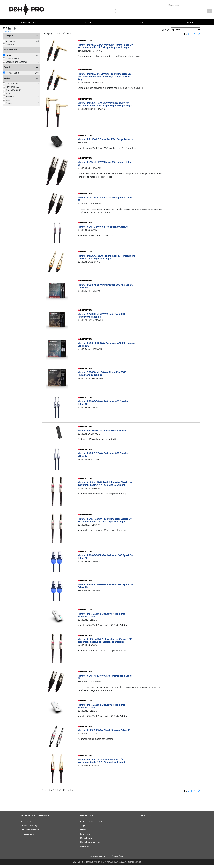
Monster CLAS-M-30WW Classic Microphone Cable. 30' (106, 201)
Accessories (85, 849)
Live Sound (85, 837)
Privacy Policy (118, 858)
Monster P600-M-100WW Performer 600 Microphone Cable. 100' (101, 347)
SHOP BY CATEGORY (30, 23)
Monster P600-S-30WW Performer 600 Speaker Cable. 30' (105, 405)
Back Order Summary (30, 832)
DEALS (140, 23)
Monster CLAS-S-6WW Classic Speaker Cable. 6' (104, 229)
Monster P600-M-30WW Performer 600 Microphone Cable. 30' (100, 289)
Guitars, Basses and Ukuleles (93, 824)
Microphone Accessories (91, 845)
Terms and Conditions (99, 858)
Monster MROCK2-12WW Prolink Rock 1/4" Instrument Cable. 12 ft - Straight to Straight (103, 763)
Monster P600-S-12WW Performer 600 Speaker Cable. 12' (105, 457)
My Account (26, 824)
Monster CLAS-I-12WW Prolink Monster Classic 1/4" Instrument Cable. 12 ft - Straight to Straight (106, 486)
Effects (83, 832)
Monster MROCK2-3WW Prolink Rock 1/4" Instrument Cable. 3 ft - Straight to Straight (102, 260)
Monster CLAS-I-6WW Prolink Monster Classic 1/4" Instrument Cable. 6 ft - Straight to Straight (106, 643)
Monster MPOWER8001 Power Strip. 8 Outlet (103, 433)
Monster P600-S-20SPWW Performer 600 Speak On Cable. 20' (105, 559)
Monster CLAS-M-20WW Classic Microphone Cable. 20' (106, 680)
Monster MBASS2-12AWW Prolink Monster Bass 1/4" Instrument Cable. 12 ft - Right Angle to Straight (105, 47)
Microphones (86, 841)
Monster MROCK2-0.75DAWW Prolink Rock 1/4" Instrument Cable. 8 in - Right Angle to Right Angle (106, 104)
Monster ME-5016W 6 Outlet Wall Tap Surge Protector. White (103, 618)
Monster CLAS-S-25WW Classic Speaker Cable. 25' (106, 733)
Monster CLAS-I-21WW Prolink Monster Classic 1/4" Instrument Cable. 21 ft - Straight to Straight (106, 523)
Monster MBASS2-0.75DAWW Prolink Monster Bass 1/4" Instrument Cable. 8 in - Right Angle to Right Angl (105, 76)
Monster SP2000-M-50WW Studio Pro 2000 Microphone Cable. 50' (103, 318)
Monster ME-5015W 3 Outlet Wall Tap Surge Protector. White (103, 709)
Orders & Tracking (29, 828)
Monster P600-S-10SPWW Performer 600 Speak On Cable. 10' (105, 589)
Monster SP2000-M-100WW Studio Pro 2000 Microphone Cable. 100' (103, 376)
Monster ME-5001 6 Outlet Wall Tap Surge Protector (102, 141)
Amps (83, 828)
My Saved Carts (28, 837)
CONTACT (189, 23)
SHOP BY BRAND (88, 23)
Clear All (7, 32)
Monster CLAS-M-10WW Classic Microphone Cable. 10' (106, 166)
